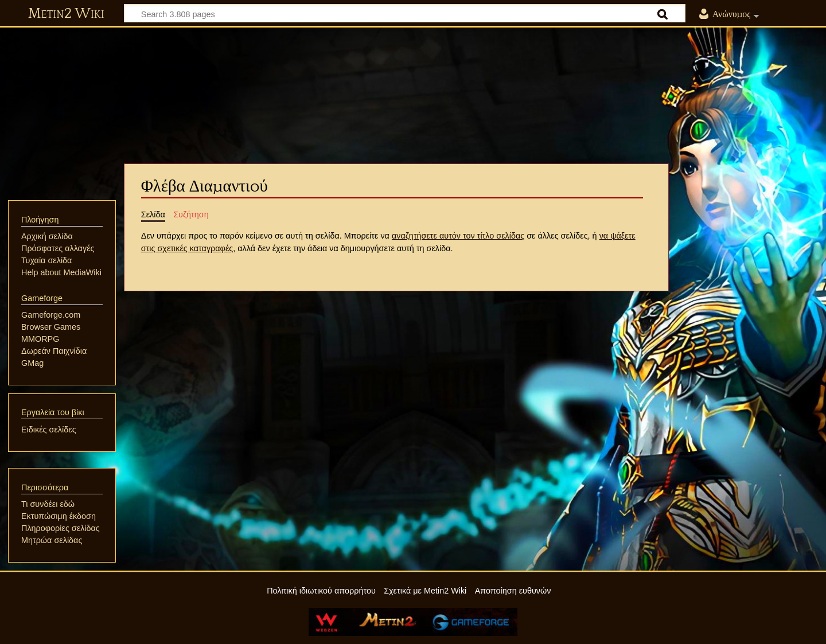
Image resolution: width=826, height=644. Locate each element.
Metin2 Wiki (66, 14)
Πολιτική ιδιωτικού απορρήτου (321, 591)
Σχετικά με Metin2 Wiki (425, 591)
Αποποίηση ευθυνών (513, 591)
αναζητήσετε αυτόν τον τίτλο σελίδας (458, 236)
